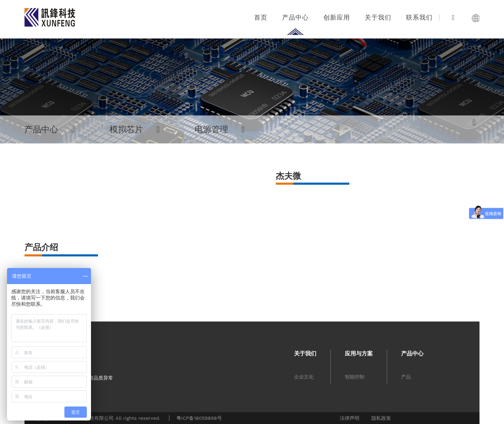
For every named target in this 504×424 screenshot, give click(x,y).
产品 (406, 377)
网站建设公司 (460, 418)
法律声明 (350, 418)
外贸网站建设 (418, 418)
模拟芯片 (135, 129)
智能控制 (355, 377)
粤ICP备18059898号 (199, 418)
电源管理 (220, 129)
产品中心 (50, 129)
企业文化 (304, 377)
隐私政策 (381, 418)
